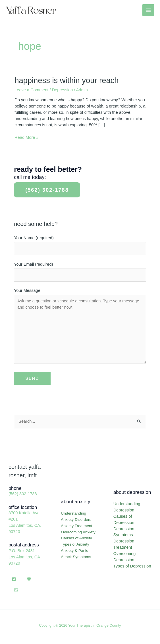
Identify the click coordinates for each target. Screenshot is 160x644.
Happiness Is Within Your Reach (67, 80)
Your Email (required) (80, 272)
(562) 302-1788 (47, 190)
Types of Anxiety (75, 544)
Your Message (80, 327)
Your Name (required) (80, 245)
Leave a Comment (31, 90)
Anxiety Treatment (76, 526)
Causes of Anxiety (76, 538)
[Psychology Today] (29, 579)
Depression (63, 90)
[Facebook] (14, 579)
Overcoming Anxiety (78, 532)
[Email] (16, 590)
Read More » (26, 138)
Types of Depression (132, 566)
